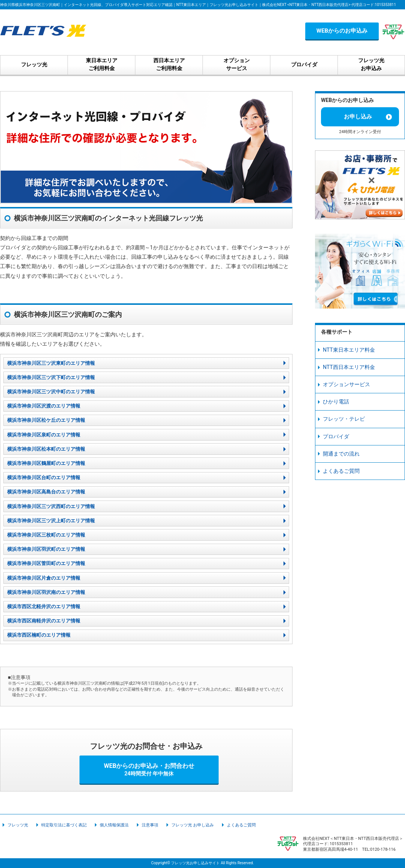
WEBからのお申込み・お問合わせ (149, 769)
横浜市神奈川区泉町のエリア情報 (44, 435)
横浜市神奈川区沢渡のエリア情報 (44, 406)
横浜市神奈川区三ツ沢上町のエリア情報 (51, 521)
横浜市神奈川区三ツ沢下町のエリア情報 (51, 377)
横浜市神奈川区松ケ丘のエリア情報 (46, 420)
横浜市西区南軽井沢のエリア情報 (44, 621)
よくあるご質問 (341, 471)
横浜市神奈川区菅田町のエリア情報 (46, 563)
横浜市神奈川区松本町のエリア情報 (46, 449)
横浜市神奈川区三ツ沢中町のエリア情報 (51, 392)
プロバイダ (336, 436)
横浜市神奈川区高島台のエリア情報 (46, 492)
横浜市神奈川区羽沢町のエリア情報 (46, 549)
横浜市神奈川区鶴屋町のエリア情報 (46, 463)
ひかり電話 (336, 402)
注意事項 (150, 825)
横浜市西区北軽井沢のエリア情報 (44, 606)
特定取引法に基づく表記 (64, 825)
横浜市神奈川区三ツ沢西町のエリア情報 (51, 506)
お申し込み (358, 117)
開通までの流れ (341, 454)
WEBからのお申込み (342, 31)
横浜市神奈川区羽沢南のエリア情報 (46, 592)
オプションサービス (346, 384)
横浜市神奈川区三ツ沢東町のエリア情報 (51, 363)
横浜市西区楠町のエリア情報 (39, 635)
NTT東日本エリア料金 (349, 350)
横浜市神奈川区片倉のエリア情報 (44, 578)
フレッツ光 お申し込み (193, 825)
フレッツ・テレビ (344, 419)
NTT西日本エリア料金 (349, 367)
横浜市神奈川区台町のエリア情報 (44, 477)
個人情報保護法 (114, 825)
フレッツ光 (18, 825)
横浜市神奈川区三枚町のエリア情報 (46, 535)
